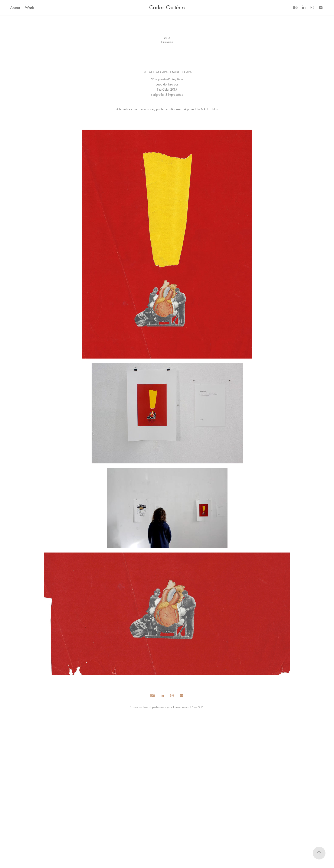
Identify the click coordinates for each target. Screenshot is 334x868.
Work (29, 7)
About (15, 7)
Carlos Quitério (167, 7)
